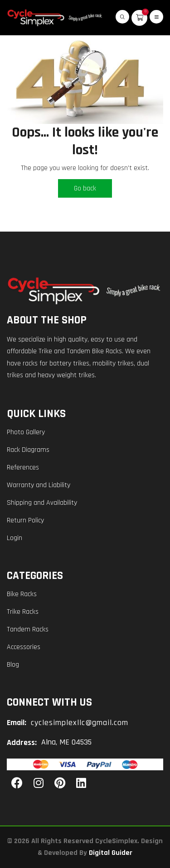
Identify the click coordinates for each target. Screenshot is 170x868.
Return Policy (25, 520)
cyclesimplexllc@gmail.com (80, 723)
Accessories (24, 647)
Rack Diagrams (28, 450)
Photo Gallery (26, 432)
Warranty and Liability (39, 485)
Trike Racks (23, 612)
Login (15, 538)
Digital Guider (111, 853)
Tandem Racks (28, 629)
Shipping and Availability (42, 503)
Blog (13, 665)
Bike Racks (22, 594)
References (23, 467)
